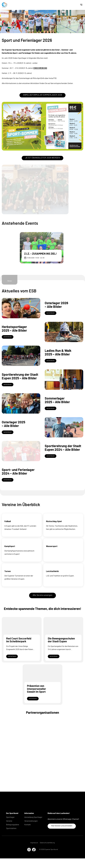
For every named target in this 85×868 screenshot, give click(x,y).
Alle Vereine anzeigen (43, 605)
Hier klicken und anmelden (62, 835)
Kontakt (28, 834)
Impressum (34, 852)
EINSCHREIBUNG (40, 68)
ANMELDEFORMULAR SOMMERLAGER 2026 (43, 95)
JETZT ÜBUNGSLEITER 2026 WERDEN (42, 158)
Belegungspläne (13, 834)
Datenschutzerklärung (47, 852)
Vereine (9, 831)
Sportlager (10, 827)
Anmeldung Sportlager (33, 827)
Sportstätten (11, 838)
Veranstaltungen (31, 831)
